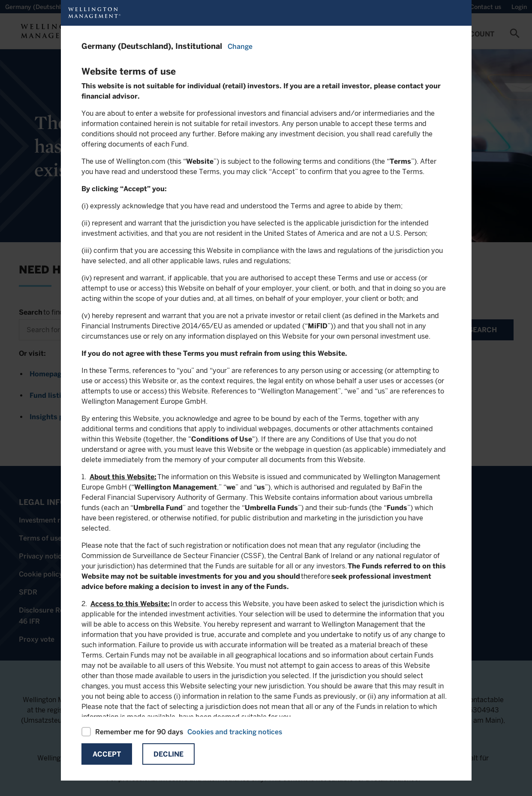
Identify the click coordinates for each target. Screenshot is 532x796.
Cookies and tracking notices (235, 732)
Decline (168, 754)
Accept (107, 754)
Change (240, 47)
